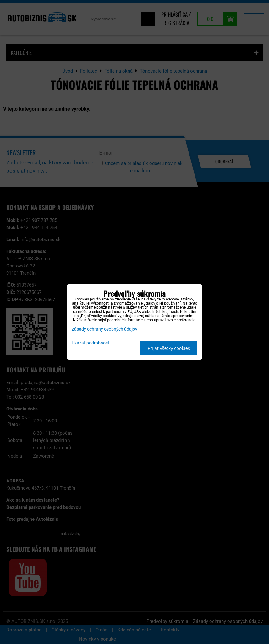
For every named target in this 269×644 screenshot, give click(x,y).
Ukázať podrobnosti (91, 343)
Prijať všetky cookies (169, 348)
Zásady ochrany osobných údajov (104, 329)
